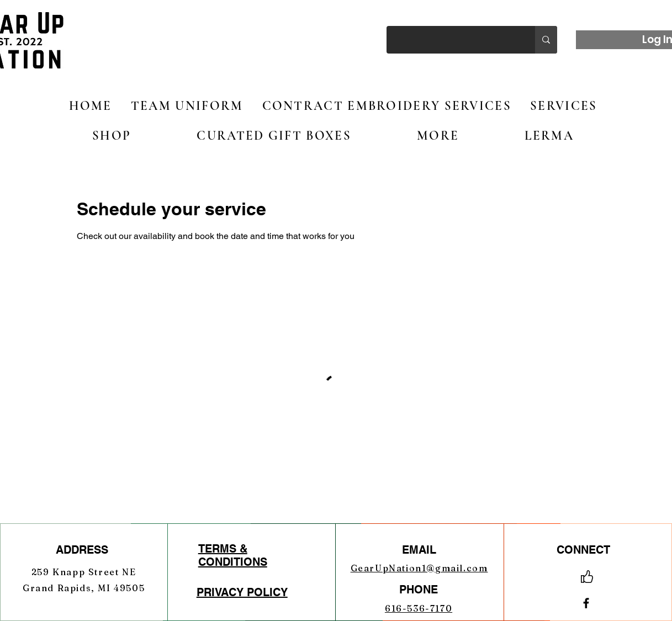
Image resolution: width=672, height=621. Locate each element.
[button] (112, 136)
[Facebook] (586, 603)
